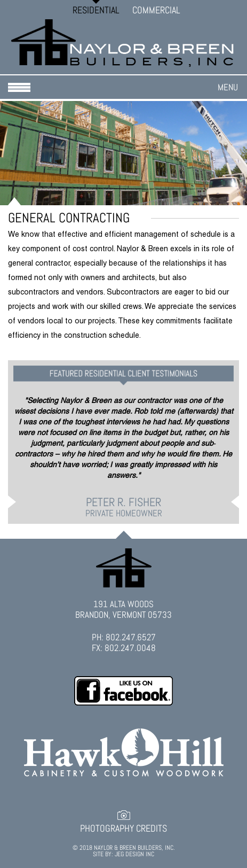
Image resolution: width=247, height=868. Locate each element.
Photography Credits (123, 828)
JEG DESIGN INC (134, 854)
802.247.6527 (131, 637)
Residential (96, 10)
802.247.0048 (130, 648)
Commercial (156, 10)
